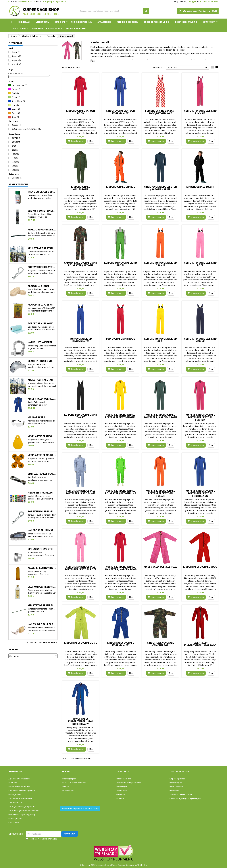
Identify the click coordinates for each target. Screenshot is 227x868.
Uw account (123, 771)
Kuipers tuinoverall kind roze (200, 264)
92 (14, 146)
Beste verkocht (18, 184)
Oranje (16, 113)
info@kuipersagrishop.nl (55, 1)
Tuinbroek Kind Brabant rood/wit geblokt (160, 112)
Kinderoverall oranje (120, 187)
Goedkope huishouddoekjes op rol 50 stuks (42, 324)
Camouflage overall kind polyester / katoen (81, 264)
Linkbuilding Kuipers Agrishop (22, 815)
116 (15, 162)
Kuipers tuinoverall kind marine (200, 340)
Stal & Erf (60, 22)
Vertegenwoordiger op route (22, 807)
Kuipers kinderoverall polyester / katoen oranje (160, 493)
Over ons (13, 783)
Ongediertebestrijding (156, 22)
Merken (13, 649)
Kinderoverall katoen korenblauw (120, 112)
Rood (15, 117)
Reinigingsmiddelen (82, 22)
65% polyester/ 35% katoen (27, 129)
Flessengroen (19, 85)
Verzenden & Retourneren (20, 799)
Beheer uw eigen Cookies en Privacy (80, 808)
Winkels (66, 787)
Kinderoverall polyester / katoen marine (160, 188)
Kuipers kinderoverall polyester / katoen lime (120, 492)
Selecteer (188, 68)
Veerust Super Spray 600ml (42, 211)
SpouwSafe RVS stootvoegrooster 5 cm (42, 549)
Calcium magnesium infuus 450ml (42, 587)
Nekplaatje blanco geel (42, 436)
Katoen (16, 125)
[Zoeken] (114, 11)
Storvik (16, 64)
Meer (93, 61)
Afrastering (104, 22)
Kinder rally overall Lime (81, 643)
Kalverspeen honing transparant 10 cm (42, 568)
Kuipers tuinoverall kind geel (160, 340)
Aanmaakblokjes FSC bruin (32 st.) (42, 305)
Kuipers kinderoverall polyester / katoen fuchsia (200, 417)
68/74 (16, 138)
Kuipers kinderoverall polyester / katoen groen (160, 416)
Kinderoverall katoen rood (81, 112)
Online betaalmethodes (19, 787)
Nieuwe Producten (76, 29)
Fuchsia (16, 89)
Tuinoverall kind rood (120, 339)
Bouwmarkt (209, 22)
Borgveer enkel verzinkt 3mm (42, 267)
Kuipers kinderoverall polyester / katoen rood (120, 568)
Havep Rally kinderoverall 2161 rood (200, 644)
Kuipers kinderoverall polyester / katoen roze (81, 568)
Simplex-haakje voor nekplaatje (42, 474)
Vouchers (120, 799)
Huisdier (36, 29)
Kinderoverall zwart (200, 187)
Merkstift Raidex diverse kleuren (42, 493)
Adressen (120, 795)
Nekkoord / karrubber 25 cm (42, 230)
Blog (176, 1)
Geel (15, 93)
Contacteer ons (180, 771)
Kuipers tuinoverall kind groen (120, 264)
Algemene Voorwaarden (19, 779)
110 (15, 158)
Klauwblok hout (38, 286)
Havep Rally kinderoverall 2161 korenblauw (81, 721)
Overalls (17, 178)
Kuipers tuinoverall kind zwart (81, 416)
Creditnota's (121, 791)
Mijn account (68, 791)
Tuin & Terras (19, 29)
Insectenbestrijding (186, 22)
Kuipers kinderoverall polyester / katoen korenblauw (200, 493)
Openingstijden (15, 819)
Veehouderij (42, 22)
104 (15, 154)
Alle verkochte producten (42, 643)
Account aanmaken (209, 1)
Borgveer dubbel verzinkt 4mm (42, 512)
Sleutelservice (15, 803)
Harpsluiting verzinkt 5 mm (42, 342)
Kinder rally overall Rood (200, 567)
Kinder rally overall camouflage (160, 644)
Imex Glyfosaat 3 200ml (42, 192)
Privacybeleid (15, 795)
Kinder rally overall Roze (160, 567)
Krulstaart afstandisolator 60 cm (42, 248)
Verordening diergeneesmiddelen (24, 811)
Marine (16, 109)
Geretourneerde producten (128, 783)
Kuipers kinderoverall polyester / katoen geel (120, 416)
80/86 (16, 142)
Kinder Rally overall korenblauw (42, 399)
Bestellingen (122, 787)
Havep (16, 52)
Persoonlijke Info (124, 779)
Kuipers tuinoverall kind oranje (160, 264)
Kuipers (17, 56)
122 (15, 166)
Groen (16, 97)
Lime (15, 105)
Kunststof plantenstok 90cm (42, 605)
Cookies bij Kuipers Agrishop (22, 791)
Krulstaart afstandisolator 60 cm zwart (42, 380)
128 (15, 170)
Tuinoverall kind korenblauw (81, 340)
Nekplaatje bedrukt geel (42, 455)
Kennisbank (24, 22)
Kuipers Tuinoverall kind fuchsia (200, 112)
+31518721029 (25, 1)
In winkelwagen (76, 141)
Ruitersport (53, 29)
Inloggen (192, 1)
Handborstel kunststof (42, 530)
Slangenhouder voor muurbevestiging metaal (42, 361)
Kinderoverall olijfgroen (81, 188)
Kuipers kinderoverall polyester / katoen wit (81, 492)
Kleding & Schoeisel (127, 22)
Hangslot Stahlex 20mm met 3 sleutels (42, 624)
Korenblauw (18, 101)
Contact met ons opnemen (74, 783)
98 (15, 150)
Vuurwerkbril (37, 417)
